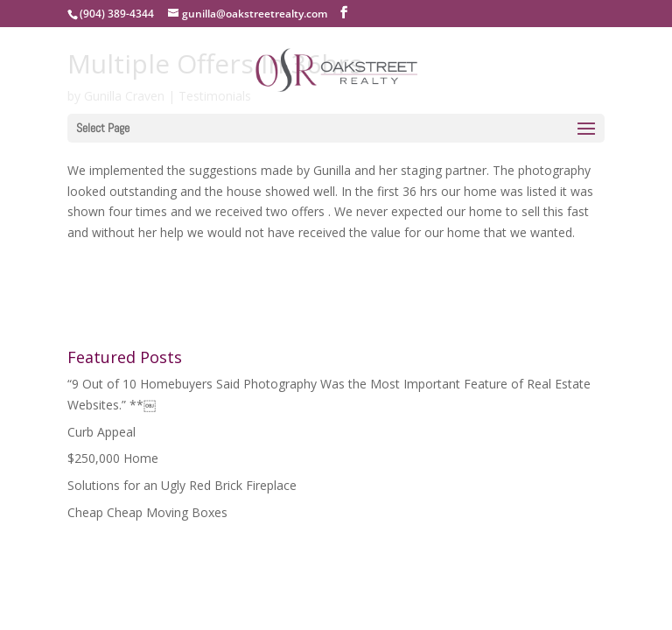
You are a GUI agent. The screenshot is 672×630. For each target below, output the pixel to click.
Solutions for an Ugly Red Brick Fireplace (182, 485)
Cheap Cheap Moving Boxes (147, 512)
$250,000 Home (113, 458)
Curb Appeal (101, 432)
